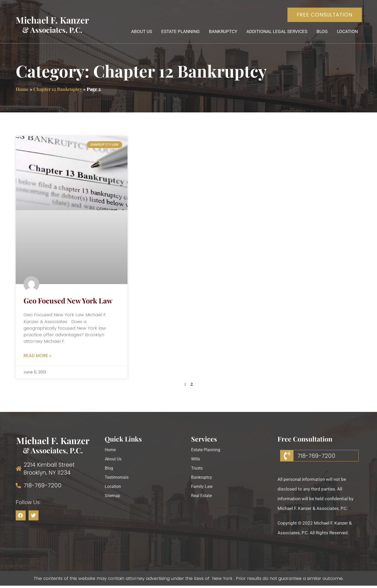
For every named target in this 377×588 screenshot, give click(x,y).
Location (347, 33)
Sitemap (113, 498)
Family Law (202, 489)
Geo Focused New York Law (68, 302)
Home (22, 91)
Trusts (197, 471)
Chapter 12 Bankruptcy (58, 91)
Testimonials (117, 480)
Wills (196, 461)
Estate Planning (180, 33)
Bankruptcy (223, 33)
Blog (322, 33)
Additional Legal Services (276, 33)
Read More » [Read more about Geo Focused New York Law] (37, 358)
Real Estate (202, 498)
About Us (141, 33)
